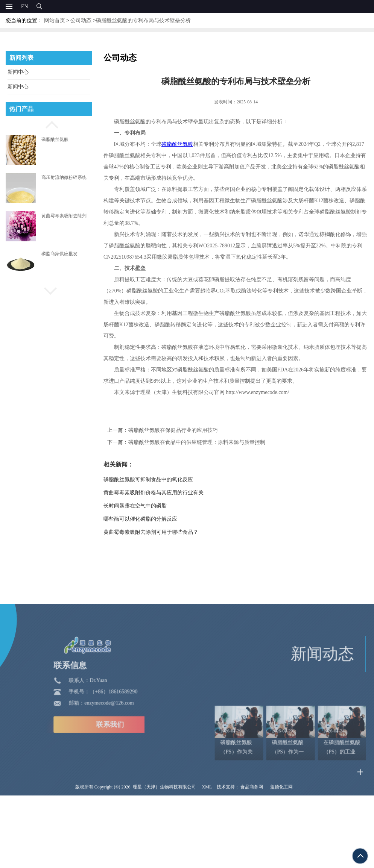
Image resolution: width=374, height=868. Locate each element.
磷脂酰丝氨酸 (55, 139)
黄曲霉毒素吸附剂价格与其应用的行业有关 (166, 493)
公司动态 (81, 20)
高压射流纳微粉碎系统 (64, 177)
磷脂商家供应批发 (59, 254)
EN (25, 7)
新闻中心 (18, 72)
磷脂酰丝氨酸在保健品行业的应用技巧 (186, 430)
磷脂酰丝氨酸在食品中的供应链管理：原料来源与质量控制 (210, 442)
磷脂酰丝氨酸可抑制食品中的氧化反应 (161, 479)
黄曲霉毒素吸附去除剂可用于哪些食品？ (164, 532)
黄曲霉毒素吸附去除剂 (64, 216)
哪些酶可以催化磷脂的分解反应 (153, 519)
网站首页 (55, 20)
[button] (49, 124)
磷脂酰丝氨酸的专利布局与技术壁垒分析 (143, 20)
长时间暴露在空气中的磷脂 (148, 506)
